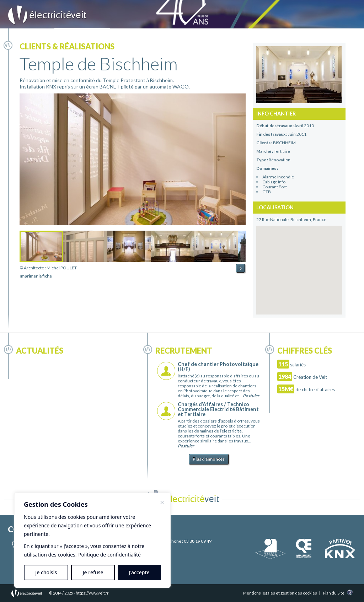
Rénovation (280, 160)
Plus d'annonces (209, 459)
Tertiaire (282, 151)
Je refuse (93, 572)
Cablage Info (274, 182)
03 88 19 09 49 (198, 541)
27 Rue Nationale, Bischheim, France (291, 219)
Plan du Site (334, 593)
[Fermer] (162, 502)
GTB (267, 192)
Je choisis (46, 572)
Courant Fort (275, 187)
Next (240, 268)
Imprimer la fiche (36, 276)
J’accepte (139, 572)
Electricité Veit (47, 15)
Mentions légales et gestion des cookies (280, 593)
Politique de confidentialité (109, 555)
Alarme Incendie (278, 177)
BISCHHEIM (284, 143)
